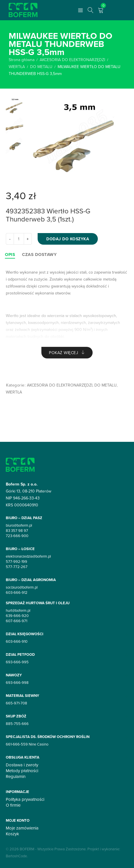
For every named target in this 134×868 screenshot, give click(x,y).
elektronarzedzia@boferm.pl (28, 556)
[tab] (10, 254)
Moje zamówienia (22, 828)
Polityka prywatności (25, 799)
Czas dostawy (39, 254)
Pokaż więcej (64, 353)
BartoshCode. (17, 856)
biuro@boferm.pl (19, 525)
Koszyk (12, 834)
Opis (10, 254)
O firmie (13, 805)
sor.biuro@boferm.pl (22, 587)
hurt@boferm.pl (18, 610)
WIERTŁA (17, 67)
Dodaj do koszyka (68, 239)
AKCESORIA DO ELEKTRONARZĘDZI (72, 60)
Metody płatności (22, 771)
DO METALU (41, 67)
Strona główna (22, 60)
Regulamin (16, 777)
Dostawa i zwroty (22, 765)
